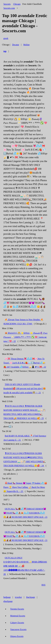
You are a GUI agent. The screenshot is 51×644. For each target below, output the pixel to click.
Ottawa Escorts (17, 636)
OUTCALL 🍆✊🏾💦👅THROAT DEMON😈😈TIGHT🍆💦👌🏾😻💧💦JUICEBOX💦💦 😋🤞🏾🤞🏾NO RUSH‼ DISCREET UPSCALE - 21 (25, 513)
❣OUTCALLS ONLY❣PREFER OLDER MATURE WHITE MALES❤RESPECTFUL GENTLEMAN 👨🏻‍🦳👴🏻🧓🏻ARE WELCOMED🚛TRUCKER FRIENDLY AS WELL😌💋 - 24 (25, 459)
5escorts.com (9, 8)
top (5, 51)
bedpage (7, 597)
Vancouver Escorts (18, 629)
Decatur (16, 45)
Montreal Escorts (18, 616)
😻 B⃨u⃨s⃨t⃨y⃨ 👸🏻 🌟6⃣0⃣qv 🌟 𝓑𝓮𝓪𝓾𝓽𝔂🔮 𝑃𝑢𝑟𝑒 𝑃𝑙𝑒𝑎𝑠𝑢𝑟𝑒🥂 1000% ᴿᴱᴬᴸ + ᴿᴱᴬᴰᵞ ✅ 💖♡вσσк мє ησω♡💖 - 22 (25, 337)
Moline (26, 45)
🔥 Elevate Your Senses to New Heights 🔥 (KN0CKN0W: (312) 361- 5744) (23, 322)
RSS (44, 585)
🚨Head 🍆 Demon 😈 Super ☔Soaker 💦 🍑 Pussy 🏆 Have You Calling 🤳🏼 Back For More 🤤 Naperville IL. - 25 (25, 487)
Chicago (17, 4)
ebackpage (8, 601)
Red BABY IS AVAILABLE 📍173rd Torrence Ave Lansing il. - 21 (25, 438)
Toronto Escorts (17, 609)
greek (6, 38)
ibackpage (31, 597)
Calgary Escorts (17, 623)
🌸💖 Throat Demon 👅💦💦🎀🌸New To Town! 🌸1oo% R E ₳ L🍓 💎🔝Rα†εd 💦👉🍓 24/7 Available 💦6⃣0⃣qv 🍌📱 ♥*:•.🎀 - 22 (25, 363)
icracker (18, 597)
